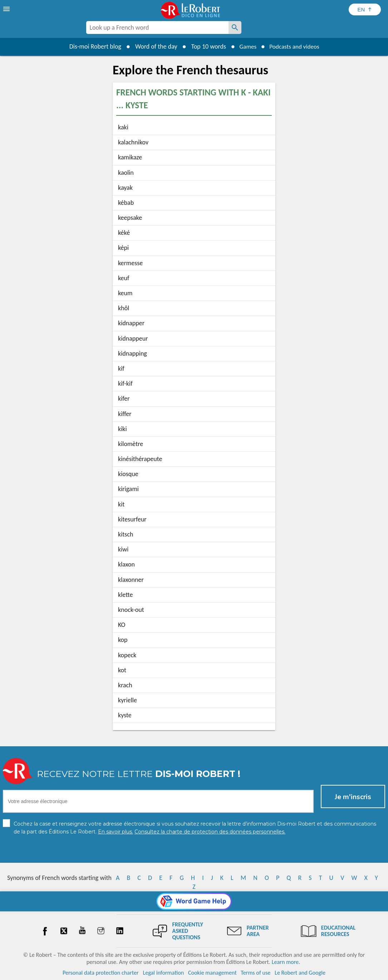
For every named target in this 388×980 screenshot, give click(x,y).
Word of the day (153, 46)
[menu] (7, 9)
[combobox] (157, 28)
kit (121, 504)
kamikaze (130, 157)
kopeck (127, 655)
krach (125, 685)
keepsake (130, 218)
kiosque (128, 474)
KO (122, 625)
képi (123, 248)
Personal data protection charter (101, 973)
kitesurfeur (132, 519)
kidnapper (131, 323)
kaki (123, 127)
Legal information (163, 973)
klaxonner (131, 580)
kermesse (130, 263)
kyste (125, 715)
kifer (124, 399)
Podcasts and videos (295, 46)
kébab (126, 203)
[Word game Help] (194, 901)
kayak (125, 188)
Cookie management (212, 973)
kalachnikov (133, 142)
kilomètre (131, 444)
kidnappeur (133, 338)
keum (125, 293)
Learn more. (286, 962)
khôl (124, 308)
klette (125, 595)
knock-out (131, 610)
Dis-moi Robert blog (92, 46)
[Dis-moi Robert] (272, 28)
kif (121, 368)
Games (246, 46)
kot (122, 670)
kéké (124, 233)
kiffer (125, 414)
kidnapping (132, 353)
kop (123, 640)
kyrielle (127, 700)
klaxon (126, 564)
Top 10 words (206, 46)
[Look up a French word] (235, 28)
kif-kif (125, 383)
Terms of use (256, 973)
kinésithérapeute (140, 459)
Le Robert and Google (300, 973)
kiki (122, 429)
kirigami (128, 489)
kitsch (126, 534)
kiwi (123, 549)
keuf (124, 278)
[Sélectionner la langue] (365, 9)
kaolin (126, 173)
